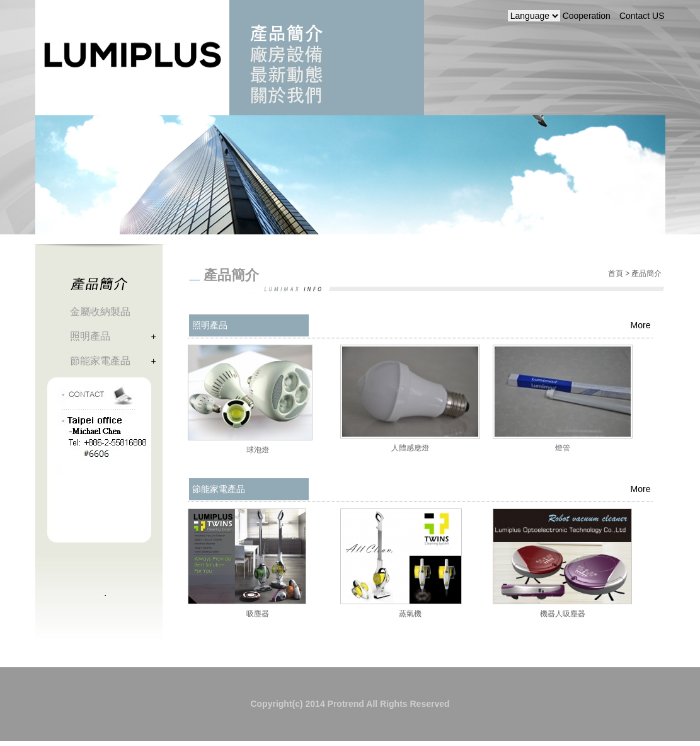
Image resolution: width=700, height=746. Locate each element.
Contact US (642, 16)
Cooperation (587, 16)
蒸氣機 (410, 614)
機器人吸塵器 (563, 614)
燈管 (563, 448)
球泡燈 (258, 450)
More (641, 325)
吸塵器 (258, 614)
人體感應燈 (410, 448)
